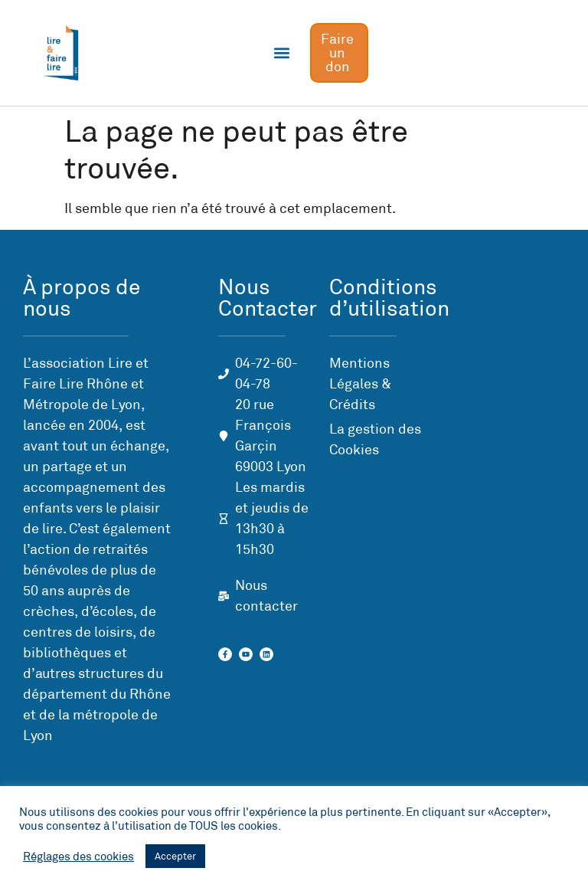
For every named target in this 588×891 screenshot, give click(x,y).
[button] (282, 53)
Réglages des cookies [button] (78, 857)
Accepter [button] (175, 856)
